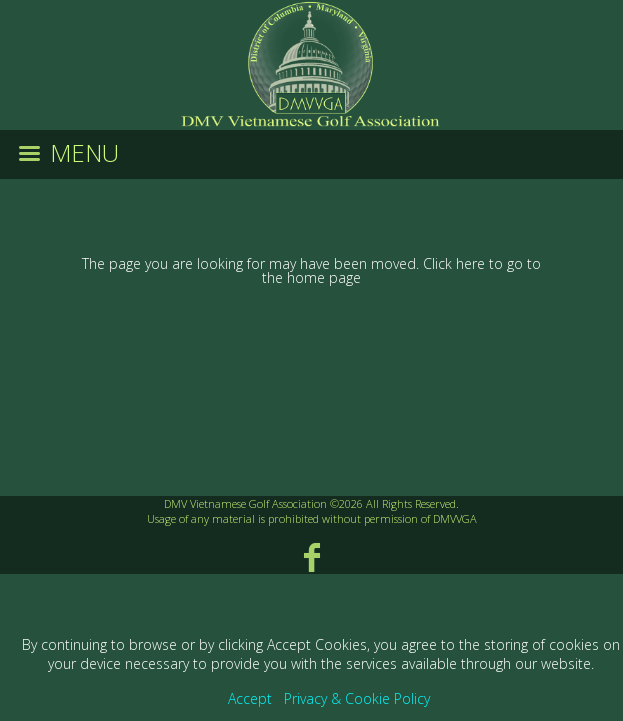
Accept (250, 698)
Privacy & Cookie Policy (357, 698)
